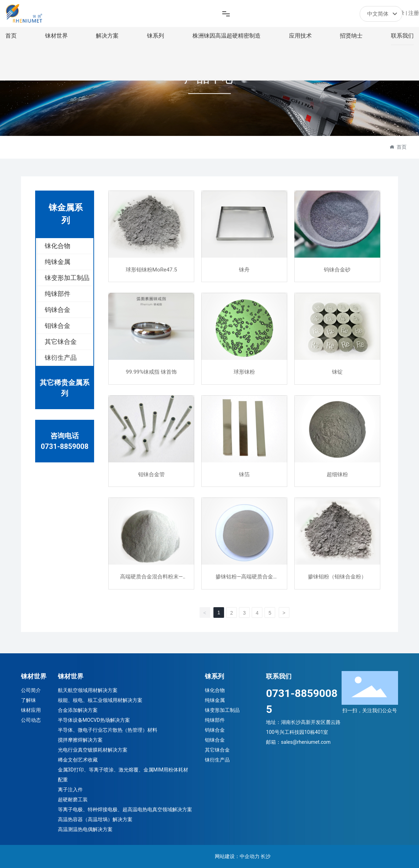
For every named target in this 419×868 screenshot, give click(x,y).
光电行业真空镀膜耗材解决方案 (93, 750)
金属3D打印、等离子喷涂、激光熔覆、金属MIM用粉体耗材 (123, 770)
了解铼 (28, 700)
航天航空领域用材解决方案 (88, 690)
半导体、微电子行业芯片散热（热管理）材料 (108, 730)
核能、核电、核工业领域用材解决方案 (100, 700)
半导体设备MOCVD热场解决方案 (94, 720)
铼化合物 (215, 690)
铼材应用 (31, 710)
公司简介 (31, 690)
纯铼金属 (215, 700)
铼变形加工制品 (222, 710)
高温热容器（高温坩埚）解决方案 (95, 819)
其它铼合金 (217, 750)
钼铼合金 (215, 740)
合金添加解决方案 (78, 710)
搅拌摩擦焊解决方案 (80, 740)
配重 (63, 780)
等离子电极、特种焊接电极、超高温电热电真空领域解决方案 (125, 809)
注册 (414, 13)
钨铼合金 (215, 730)
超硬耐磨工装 (73, 800)
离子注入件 (70, 790)
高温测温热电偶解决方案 (85, 829)
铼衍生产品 (217, 760)
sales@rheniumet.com (306, 742)
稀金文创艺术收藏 (78, 760)
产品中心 (209, 83)
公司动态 (31, 720)
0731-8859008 (65, 446)
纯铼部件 (215, 720)
